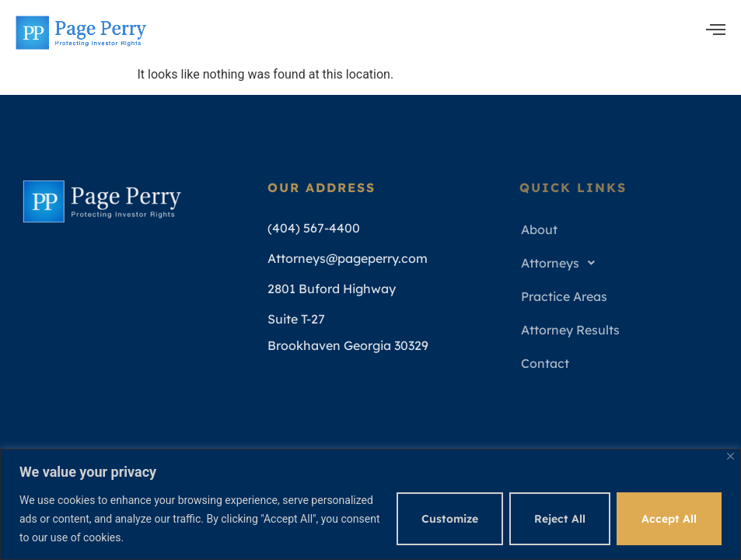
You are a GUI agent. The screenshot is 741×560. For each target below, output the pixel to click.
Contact (545, 363)
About (539, 229)
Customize (450, 519)
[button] (621, 263)
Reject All (560, 519)
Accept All (669, 519)
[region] (370, 504)
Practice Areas (564, 296)
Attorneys (562, 263)
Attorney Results (570, 330)
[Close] (731, 456)
